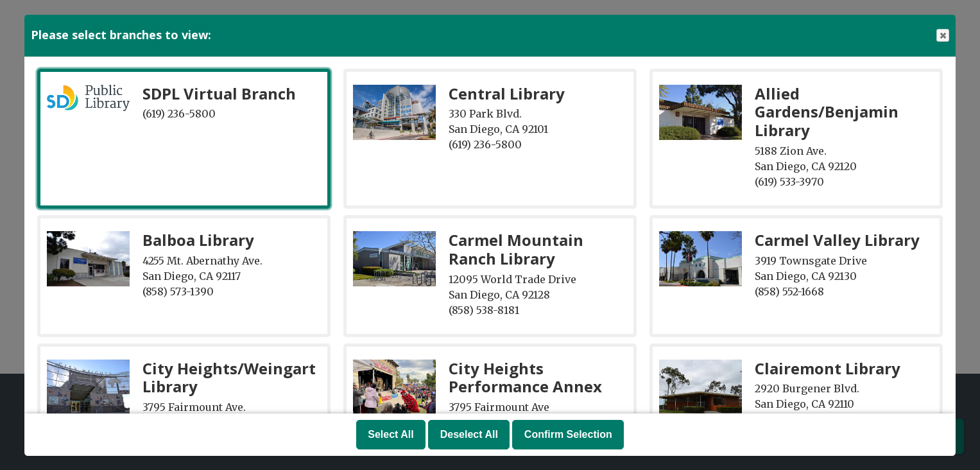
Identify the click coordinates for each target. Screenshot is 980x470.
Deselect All (469, 434)
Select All (391, 434)
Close (942, 36)
